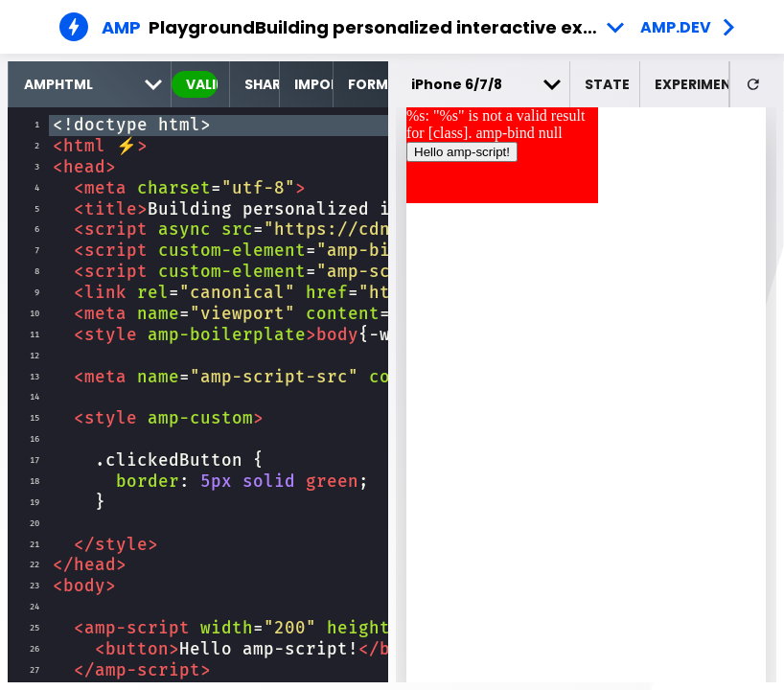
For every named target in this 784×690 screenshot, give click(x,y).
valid (202, 84)
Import (313, 84)
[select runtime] (90, 84)
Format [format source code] (368, 84)
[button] (605, 84)
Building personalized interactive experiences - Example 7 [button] (444, 27)
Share (261, 84)
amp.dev (676, 27)
